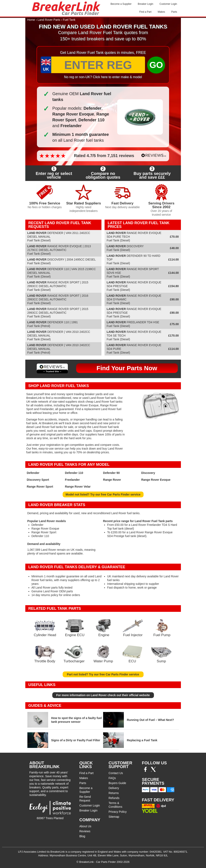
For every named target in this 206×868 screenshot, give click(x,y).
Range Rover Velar (78, 487)
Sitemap (114, 817)
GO (156, 65)
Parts (174, 12)
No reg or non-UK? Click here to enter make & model (103, 77)
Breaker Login (146, 4)
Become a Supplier (121, 4)
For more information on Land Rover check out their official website (103, 695)
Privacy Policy (118, 812)
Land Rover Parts (49, 20)
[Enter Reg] (98, 65)
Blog (82, 836)
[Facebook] (145, 771)
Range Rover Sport (40, 487)
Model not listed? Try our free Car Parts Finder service (103, 494)
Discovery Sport (38, 480)
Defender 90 (111, 473)
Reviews (85, 831)
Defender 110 (74, 473)
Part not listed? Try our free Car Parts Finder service (103, 674)
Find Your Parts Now (127, 368)
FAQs (112, 778)
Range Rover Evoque (156, 480)
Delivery (114, 788)
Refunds (114, 798)
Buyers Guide (117, 783)
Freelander (72, 480)
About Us (85, 826)
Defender (33, 473)
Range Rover (112, 480)
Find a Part (145, 12)
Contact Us (116, 773)
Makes (161, 12)
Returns (114, 793)
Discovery (148, 473)
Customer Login (168, 4)
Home (31, 20)
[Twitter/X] (153, 771)
